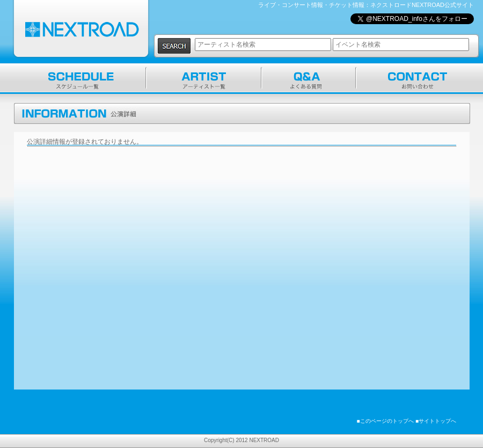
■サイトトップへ (436, 421)
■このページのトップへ (385, 421)
